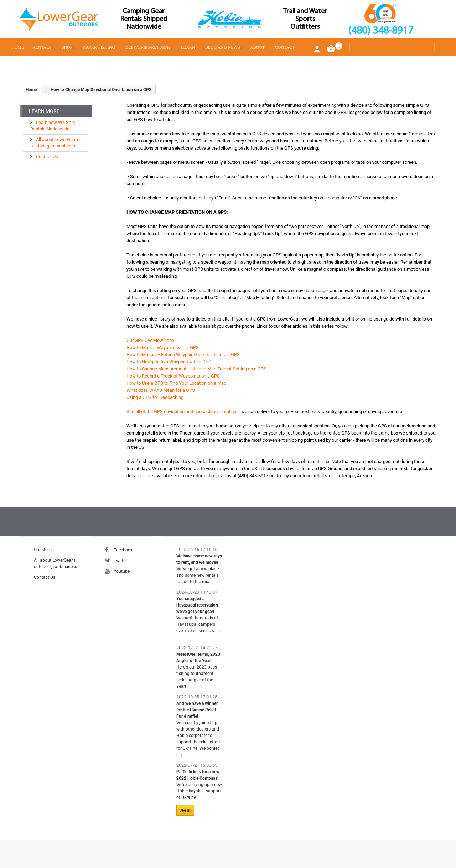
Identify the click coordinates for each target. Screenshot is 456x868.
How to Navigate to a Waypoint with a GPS (169, 362)
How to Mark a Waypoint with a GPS (163, 347)
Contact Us (46, 157)
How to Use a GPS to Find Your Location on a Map (176, 383)
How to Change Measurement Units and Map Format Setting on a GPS (196, 369)
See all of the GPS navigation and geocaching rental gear (183, 412)
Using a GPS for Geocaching (155, 397)
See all (185, 810)
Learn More (44, 111)
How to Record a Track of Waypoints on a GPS (173, 376)
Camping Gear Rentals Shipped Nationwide (144, 19)
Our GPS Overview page (150, 340)
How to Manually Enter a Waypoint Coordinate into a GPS (183, 355)
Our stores (44, 550)
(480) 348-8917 (381, 31)
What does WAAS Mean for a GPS (161, 390)
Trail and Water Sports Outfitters (305, 19)
